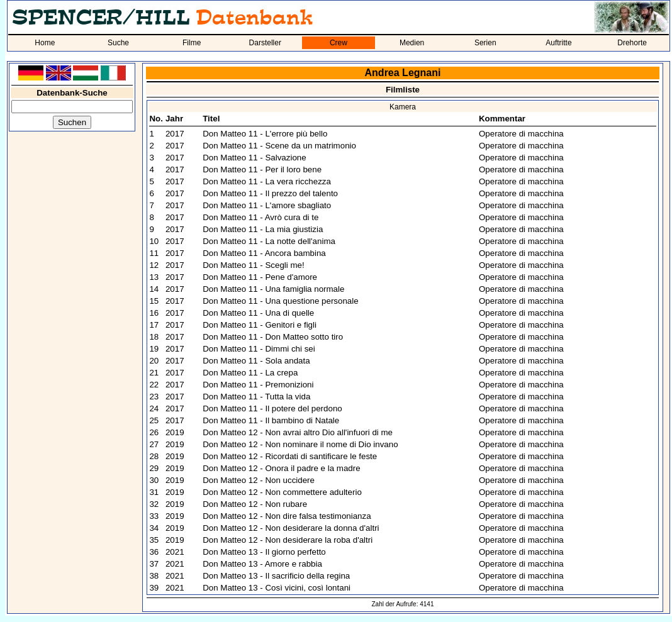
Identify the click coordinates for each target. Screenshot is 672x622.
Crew (339, 43)
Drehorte (632, 43)
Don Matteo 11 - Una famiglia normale (273, 289)
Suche (118, 43)
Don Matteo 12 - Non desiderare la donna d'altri (291, 528)
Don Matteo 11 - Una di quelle (258, 313)
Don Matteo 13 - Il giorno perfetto (264, 552)
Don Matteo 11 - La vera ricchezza (267, 181)
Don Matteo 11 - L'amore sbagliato (267, 205)
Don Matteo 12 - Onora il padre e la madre (281, 468)
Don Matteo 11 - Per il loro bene (262, 169)
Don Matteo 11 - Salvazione (254, 158)
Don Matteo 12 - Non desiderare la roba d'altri (288, 540)
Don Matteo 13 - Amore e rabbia (262, 564)
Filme (192, 43)
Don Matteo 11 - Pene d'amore (260, 277)
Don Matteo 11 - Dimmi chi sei (259, 349)
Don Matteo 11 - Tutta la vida (256, 397)
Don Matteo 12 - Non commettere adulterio (282, 492)
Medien (412, 43)
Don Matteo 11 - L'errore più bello (265, 134)
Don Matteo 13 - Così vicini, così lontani (277, 588)
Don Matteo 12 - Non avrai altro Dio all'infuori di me (298, 432)
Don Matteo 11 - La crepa (250, 373)
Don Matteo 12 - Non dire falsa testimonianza (287, 516)
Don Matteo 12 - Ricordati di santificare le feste (290, 456)
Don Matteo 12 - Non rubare (255, 504)
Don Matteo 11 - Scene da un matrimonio (279, 146)
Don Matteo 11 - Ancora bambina (264, 253)
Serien (485, 43)
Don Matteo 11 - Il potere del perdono (272, 408)
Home (45, 43)
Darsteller (265, 43)
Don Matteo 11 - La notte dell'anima (269, 241)
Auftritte (558, 43)
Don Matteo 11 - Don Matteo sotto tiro (273, 337)
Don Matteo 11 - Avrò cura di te (260, 217)
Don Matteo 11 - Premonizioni (258, 385)
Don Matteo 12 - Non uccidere (259, 480)
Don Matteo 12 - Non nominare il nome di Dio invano (300, 444)
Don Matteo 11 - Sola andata (256, 361)
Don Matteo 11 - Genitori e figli (260, 325)
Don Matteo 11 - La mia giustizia (263, 229)
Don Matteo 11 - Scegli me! (254, 265)
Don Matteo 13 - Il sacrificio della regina (276, 576)
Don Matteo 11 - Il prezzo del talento (270, 193)
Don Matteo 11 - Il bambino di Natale (271, 420)
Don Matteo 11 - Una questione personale (280, 301)
